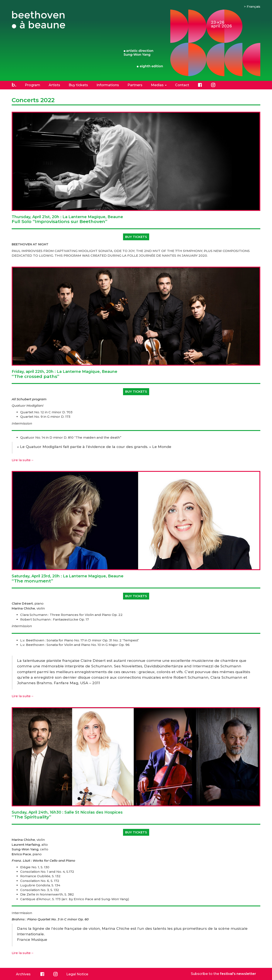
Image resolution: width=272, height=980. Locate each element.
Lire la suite (23, 460)
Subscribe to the (223, 974)
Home (14, 85)
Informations (108, 85)
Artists (54, 85)
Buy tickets (78, 85)
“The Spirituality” (67, 815)
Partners (135, 85)
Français (254, 6)
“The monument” (68, 579)
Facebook (200, 85)
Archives (23, 974)
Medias (159, 85)
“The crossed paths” (64, 374)
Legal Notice (77, 974)
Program (33, 85)
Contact (182, 85)
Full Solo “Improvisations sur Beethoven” (67, 219)
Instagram (213, 85)
